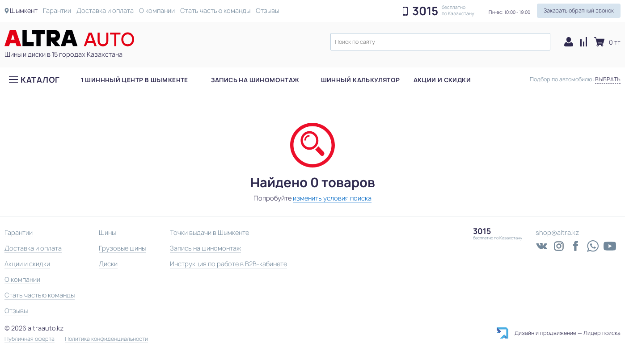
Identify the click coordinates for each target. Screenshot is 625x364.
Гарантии (57, 10)
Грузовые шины (122, 248)
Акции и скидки (442, 80)
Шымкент (24, 10)
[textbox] (440, 42)
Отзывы (267, 10)
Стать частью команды (215, 10)
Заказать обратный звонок (579, 10)
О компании (157, 10)
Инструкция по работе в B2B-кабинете (228, 264)
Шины (107, 232)
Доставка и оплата (105, 10)
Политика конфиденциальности (106, 339)
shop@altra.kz (557, 232)
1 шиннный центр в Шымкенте (135, 80)
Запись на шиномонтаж (255, 80)
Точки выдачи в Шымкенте (209, 232)
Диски (108, 264)
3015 (425, 11)
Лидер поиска (602, 333)
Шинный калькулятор (361, 80)
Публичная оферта (30, 339)
